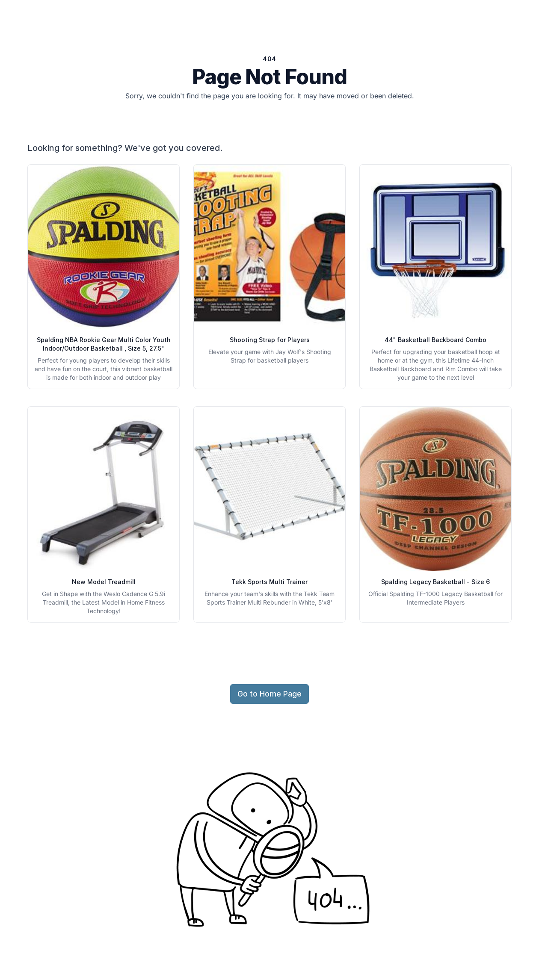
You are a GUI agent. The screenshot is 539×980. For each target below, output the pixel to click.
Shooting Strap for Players (270, 340)
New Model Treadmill (104, 582)
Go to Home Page (269, 694)
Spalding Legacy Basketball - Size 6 (435, 582)
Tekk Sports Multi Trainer (269, 582)
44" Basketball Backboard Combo (435, 340)
